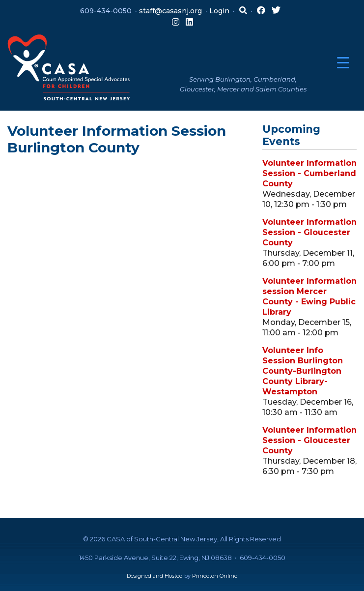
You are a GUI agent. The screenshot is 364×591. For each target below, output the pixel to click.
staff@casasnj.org (170, 11)
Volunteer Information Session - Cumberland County (309, 173)
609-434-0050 (106, 11)
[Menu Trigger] (343, 63)
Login (219, 11)
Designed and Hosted (155, 576)
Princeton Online (215, 576)
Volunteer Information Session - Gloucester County (309, 232)
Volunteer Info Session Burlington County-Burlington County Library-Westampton (303, 371)
